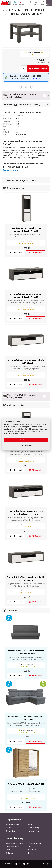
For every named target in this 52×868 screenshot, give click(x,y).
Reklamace (9, 853)
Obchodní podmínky (12, 846)
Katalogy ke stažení (34, 843)
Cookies (31, 853)
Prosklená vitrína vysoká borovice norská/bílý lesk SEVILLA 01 (26, 229)
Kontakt (8, 828)
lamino (18, 132)
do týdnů (26, 244)
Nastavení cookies (26, 445)
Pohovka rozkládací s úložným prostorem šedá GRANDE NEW (26, 652)
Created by (46, 864)
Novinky (31, 824)
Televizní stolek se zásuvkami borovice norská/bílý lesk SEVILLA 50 (26, 295)
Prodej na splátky (34, 828)
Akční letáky (32, 850)
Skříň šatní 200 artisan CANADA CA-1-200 (26, 784)
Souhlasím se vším (26, 440)
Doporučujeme (11, 831)
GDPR (8, 850)
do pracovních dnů (26, 666)
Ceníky (30, 846)
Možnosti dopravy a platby (14, 843)
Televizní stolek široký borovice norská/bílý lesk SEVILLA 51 (26, 361)
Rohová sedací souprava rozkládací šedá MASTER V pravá (26, 718)
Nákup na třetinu (33, 831)
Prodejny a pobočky (12, 824)
